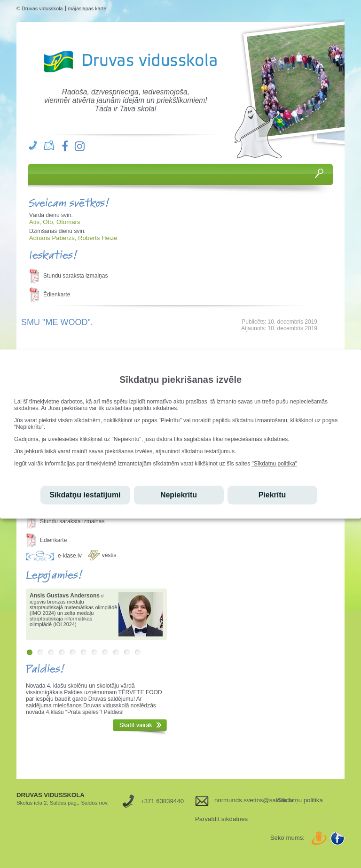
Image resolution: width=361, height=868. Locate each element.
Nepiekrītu (179, 495)
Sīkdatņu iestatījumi (85, 495)
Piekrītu (272, 495)
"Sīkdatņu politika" (275, 464)
